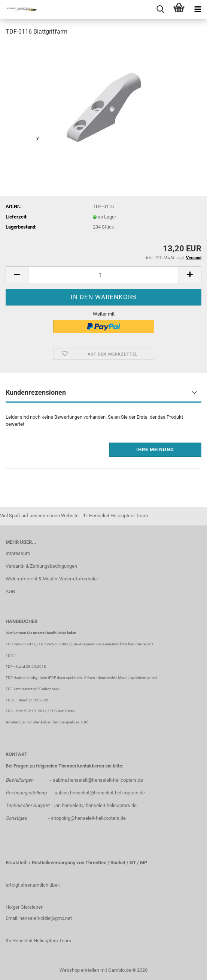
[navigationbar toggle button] (198, 9)
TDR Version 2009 (54, 644)
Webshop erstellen (79, 970)
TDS (10, 711)
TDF (9, 666)
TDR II (11, 655)
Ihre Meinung (155, 449)
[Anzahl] (103, 275)
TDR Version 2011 (21, 644)
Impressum (18, 553)
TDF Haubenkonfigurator (26, 678)
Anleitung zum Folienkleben (29, 722)
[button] (17, 275)
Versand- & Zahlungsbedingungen (41, 566)
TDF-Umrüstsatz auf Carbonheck (33, 689)
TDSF (10, 700)
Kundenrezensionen (36, 392)
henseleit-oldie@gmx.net (46, 918)
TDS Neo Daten (62, 711)
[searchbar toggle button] (160, 9)
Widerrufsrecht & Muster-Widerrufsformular (52, 579)
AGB (10, 591)
